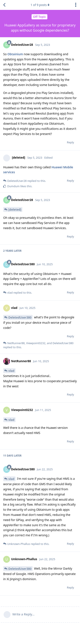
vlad (11, 371)
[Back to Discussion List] (4, 5)
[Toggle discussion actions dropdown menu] (76, 5)
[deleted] (15, 209)
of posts (40, 5)
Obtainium (15, 54)
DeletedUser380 (20, 317)
